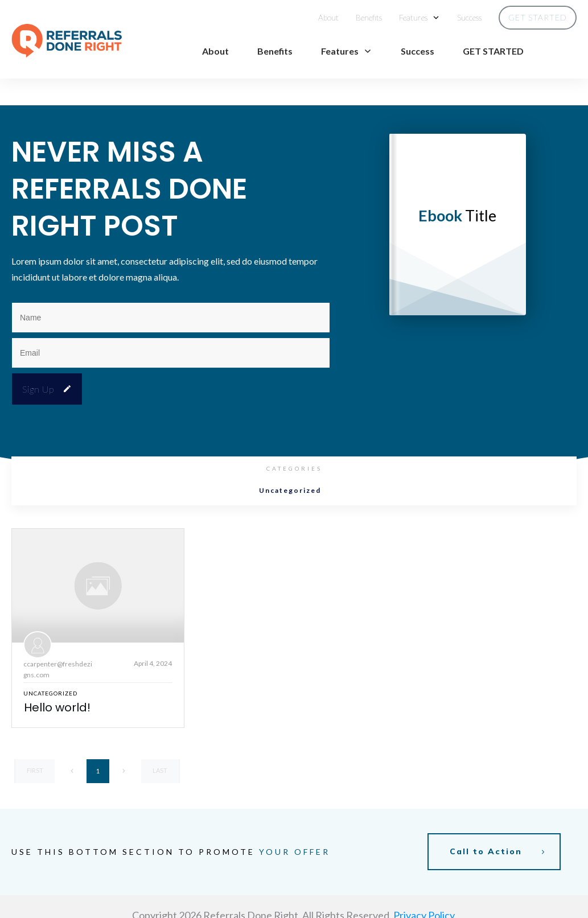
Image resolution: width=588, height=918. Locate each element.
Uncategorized (290, 464)
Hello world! (57, 681)
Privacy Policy (424, 884)
